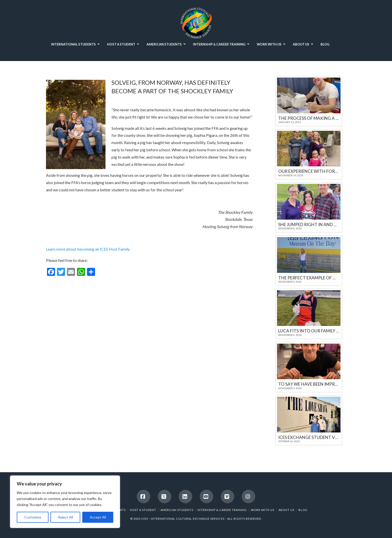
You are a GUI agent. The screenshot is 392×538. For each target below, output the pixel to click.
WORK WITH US (263, 510)
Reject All (65, 517)
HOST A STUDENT (143, 510)
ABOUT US (286, 510)
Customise (33, 517)
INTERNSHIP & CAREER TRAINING (222, 510)
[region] (65, 502)
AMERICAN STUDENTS (177, 510)
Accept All (98, 517)
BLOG (303, 510)
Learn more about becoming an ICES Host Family (88, 249)
